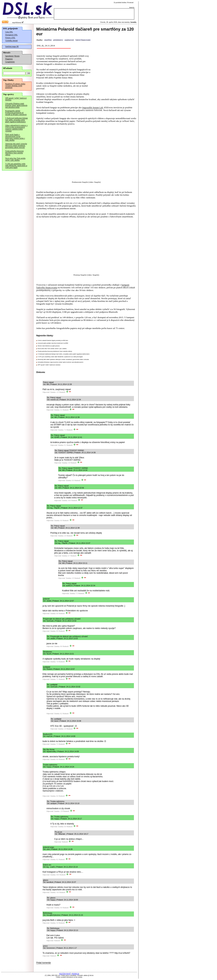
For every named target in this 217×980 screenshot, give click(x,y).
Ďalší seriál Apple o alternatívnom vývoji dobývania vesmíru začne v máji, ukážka (15, 137)
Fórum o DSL (10, 38)
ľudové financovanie (83, 40)
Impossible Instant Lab (93, 107)
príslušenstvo (58, 40)
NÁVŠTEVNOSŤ (65, 974)
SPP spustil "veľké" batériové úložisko (16, 99)
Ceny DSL (9, 32)
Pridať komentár (44, 963)
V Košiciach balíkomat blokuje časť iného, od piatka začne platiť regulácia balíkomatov (17, 120)
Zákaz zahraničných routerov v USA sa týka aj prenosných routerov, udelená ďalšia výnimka (16, 128)
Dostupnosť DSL (11, 35)
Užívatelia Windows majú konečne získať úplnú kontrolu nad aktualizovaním (16, 105)
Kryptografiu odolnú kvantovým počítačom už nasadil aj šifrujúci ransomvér (16, 113)
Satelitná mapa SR (12, 46)
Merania (17, 56)
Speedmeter (9, 56)
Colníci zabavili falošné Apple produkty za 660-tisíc (53, 340)
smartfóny (48, 40)
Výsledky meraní (11, 40)
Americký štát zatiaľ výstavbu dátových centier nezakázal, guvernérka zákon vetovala (16, 145)
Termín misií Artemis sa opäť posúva (49, 346)
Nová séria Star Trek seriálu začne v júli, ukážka (15, 159)
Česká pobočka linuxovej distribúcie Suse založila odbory (14, 153)
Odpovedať (46, 392)
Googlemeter (10, 62)
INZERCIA (75, 974)
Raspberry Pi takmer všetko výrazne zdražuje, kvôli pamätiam (15, 86)
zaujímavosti (69, 40)
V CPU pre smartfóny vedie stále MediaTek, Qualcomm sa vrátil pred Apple (16, 166)
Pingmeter (9, 59)
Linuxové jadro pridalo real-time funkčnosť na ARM (53, 343)
